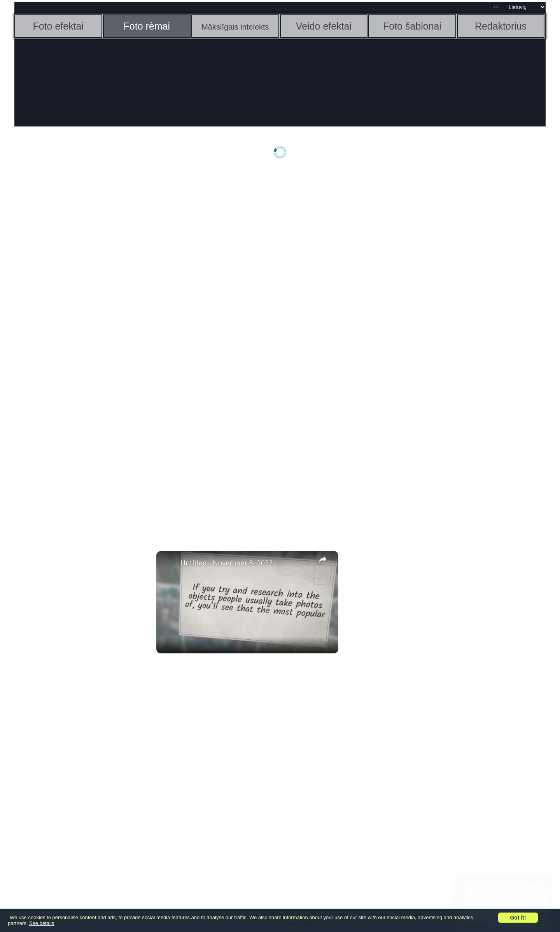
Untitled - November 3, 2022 (227, 563)
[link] (169, 563)
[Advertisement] (75, 295)
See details (42, 923)
